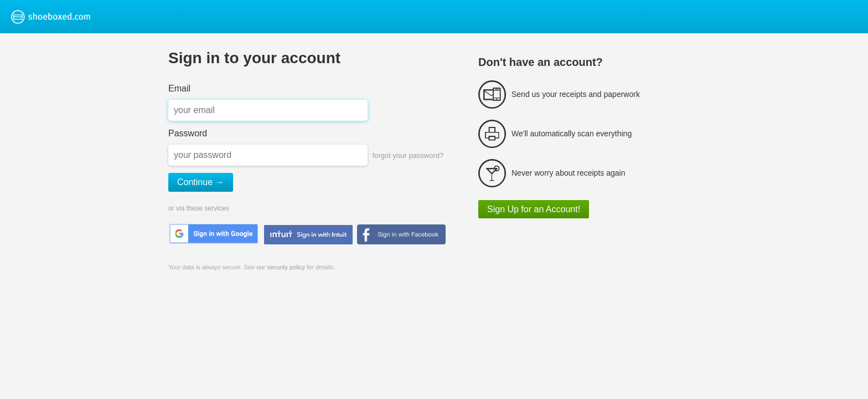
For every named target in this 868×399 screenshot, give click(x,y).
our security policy (281, 267)
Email (179, 88)
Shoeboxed (65, 17)
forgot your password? (408, 155)
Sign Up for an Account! (534, 209)
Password (188, 133)
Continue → (201, 182)
